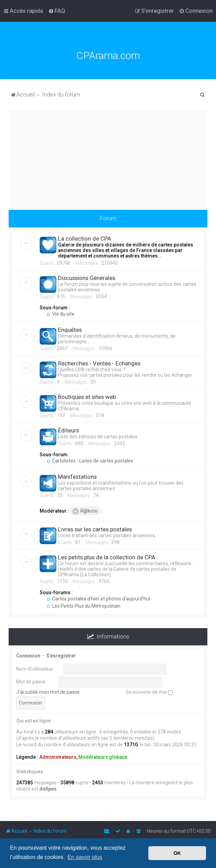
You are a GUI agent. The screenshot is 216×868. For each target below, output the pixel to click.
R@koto (85, 511)
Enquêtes (70, 330)
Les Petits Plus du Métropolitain (84, 606)
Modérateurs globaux (103, 757)
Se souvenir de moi (149, 692)
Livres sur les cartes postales (95, 529)
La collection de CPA (85, 239)
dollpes (48, 789)
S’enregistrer (61, 656)
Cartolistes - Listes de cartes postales (90, 461)
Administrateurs (58, 757)
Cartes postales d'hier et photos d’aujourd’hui (98, 599)
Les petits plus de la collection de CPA (107, 557)
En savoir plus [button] (85, 857)
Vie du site (61, 314)
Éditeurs (68, 430)
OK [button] (177, 853)
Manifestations (77, 477)
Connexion (28, 656)
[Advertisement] (108, 158)
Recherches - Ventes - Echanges (99, 363)
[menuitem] (57, 11)
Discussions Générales (87, 278)
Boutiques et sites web (87, 397)
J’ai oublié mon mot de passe (48, 692)
